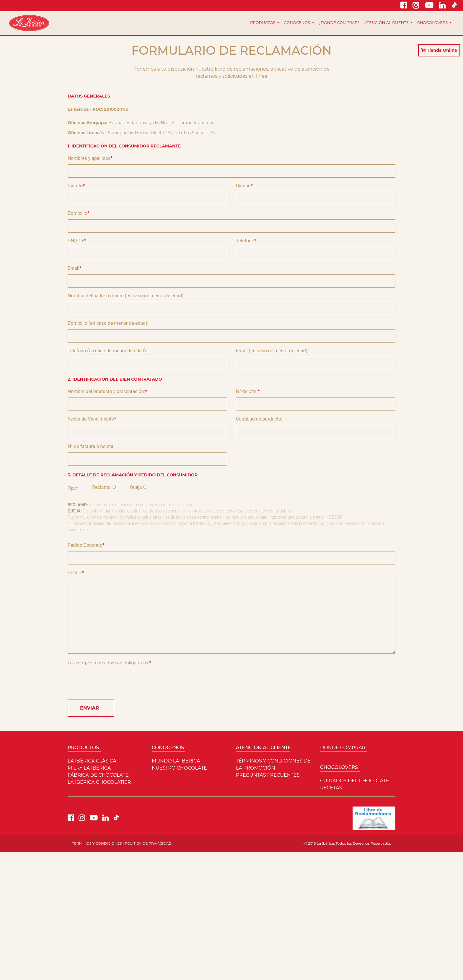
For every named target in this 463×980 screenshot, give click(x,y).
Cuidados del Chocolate (355, 781)
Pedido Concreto (85, 545)
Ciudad (243, 186)
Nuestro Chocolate (179, 768)
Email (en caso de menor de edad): (272, 351)
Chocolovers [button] (433, 22)
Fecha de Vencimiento (91, 419)
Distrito (75, 186)
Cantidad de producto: (259, 419)
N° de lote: (247, 391)
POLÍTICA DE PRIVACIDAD (148, 843)
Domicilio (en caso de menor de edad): (108, 323)
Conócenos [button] (297, 22)
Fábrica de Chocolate (98, 775)
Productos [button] (263, 22)
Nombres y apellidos (89, 158)
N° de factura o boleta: (91, 446)
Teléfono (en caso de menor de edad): (107, 351)
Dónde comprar (343, 748)
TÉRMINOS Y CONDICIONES (97, 843)
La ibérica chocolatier (99, 782)
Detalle (75, 573)
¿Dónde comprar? (339, 22)
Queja (136, 487)
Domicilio (78, 213)
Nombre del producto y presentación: (106, 391)
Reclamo (101, 487)
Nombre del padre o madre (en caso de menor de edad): (126, 296)
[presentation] (113, 683)
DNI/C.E (76, 241)
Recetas (331, 788)
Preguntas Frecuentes (268, 775)
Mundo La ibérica (176, 761)
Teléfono (245, 241)
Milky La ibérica (89, 768)
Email (74, 268)
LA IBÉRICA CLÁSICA (92, 761)
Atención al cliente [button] (387, 22)
